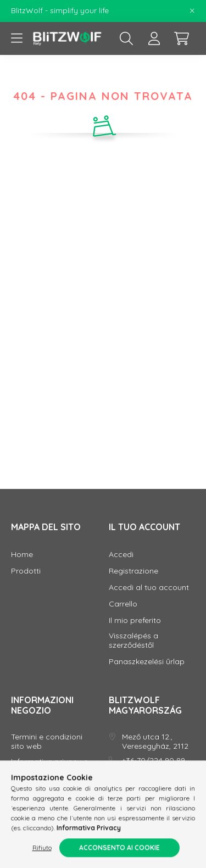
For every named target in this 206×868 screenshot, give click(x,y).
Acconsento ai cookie (119, 850)
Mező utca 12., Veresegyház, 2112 (155, 742)
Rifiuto (42, 850)
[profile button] (154, 38)
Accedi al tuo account (149, 588)
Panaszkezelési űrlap (147, 662)
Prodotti (26, 571)
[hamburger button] (16, 38)
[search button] (126, 38)
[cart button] (181, 38)
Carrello (123, 604)
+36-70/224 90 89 (154, 761)
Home (22, 555)
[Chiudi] (192, 11)
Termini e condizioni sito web (47, 742)
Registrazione (133, 571)
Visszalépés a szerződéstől (133, 641)
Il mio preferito (135, 621)
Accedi (121, 555)
